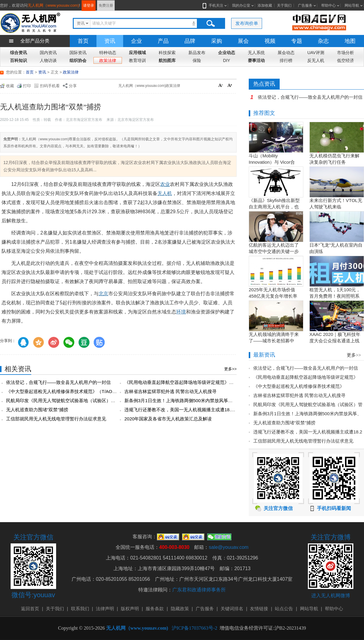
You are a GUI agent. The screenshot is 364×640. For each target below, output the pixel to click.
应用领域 (137, 53)
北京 (103, 294)
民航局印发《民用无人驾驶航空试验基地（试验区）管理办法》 (70, 400)
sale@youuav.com (229, 547)
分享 (73, 86)
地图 (350, 41)
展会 (243, 41)
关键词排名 (232, 609)
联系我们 (80, 609)
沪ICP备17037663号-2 (194, 628)
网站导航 (352, 5)
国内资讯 (48, 53)
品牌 (190, 41)
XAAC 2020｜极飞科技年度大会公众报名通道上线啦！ (335, 341)
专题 (297, 41)
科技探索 (167, 53)
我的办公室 (241, 5)
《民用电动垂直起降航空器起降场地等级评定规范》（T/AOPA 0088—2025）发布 (207, 382)
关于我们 (284, 5)
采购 (217, 41)
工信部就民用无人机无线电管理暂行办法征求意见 (56, 419)
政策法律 (108, 60)
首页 (83, 41)
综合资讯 (19, 53)
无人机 (165, 193)
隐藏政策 (180, 609)
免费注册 (106, 5)
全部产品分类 (35, 41)
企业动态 (227, 53)
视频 (270, 41)
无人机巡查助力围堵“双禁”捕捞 (37, 410)
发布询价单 (247, 23)
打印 (27, 86)
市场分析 (345, 53)
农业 (165, 184)
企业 (136, 41)
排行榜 (286, 60)
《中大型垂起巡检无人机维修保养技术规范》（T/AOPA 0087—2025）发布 (82, 391)
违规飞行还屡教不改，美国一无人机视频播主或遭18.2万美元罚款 (190, 410)
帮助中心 (329, 5)
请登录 (89, 5)
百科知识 (19, 60)
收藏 (10, 86)
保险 (197, 60)
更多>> (230, 369)
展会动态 (286, 53)
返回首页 (30, 609)
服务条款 (155, 609)
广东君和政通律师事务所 (199, 590)
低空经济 (345, 60)
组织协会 (78, 60)
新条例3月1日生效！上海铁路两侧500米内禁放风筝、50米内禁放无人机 (197, 400)
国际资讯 (78, 53)
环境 (181, 312)
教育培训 (137, 60)
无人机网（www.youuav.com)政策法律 (149, 86)
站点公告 (284, 609)
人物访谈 (48, 60)
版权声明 (130, 609)
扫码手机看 (50, 86)
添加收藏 (265, 5)
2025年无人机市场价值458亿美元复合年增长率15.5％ (273, 296)
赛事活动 (256, 60)
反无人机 (316, 60)
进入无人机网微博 (331, 596)
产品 (163, 41)
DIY (226, 60)
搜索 (211, 23)
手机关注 (215, 5)
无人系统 (256, 53)
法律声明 (105, 609)
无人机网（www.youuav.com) (53, 5)
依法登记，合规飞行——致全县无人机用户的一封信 (58, 382)
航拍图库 (167, 60)
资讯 (110, 41)
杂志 (323, 41)
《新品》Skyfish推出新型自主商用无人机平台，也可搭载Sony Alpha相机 (274, 207)
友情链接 (259, 609)
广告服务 (305, 5)
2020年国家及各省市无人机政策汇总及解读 (168, 419)
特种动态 (108, 53)
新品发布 (197, 53)
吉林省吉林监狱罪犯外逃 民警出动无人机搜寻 (170, 391)
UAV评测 (316, 53)
